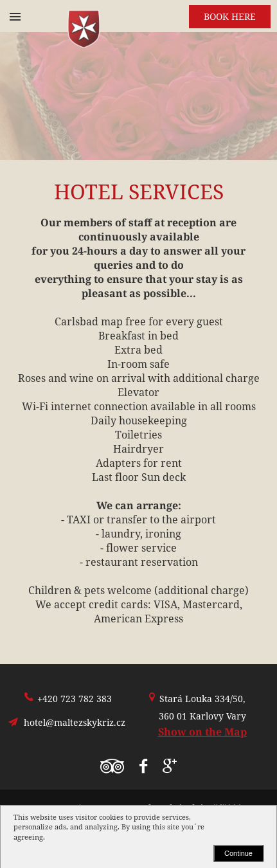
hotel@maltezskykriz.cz (75, 722)
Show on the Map (202, 732)
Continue (238, 853)
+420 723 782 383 (75, 699)
